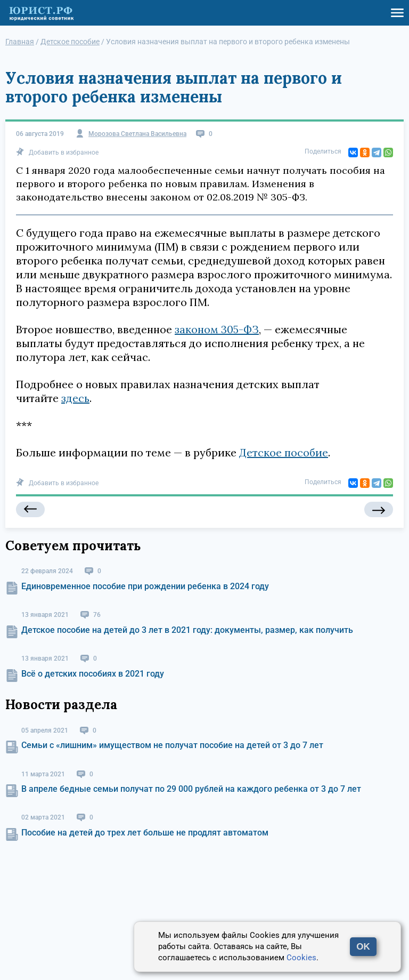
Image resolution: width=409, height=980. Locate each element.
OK (363, 947)
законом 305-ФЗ (217, 329)
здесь (75, 398)
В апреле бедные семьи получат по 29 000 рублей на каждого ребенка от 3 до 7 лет (191, 789)
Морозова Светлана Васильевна (137, 134)
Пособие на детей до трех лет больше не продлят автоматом (145, 833)
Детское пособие (284, 452)
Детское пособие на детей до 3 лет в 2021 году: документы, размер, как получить (187, 630)
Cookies (301, 958)
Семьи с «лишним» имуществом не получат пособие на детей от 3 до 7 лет (172, 745)
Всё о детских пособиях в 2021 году (93, 674)
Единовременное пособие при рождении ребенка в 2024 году (145, 586)
